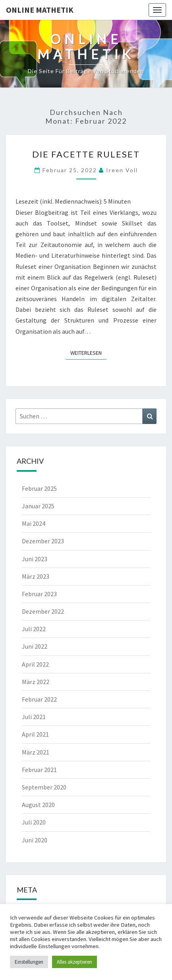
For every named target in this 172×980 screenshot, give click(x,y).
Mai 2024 (34, 523)
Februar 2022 (39, 699)
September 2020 (44, 787)
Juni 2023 (35, 559)
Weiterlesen (88, 352)
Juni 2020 (35, 840)
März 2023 (36, 576)
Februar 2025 (39, 488)
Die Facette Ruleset (86, 154)
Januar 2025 (38, 506)
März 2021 (36, 752)
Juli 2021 (34, 717)
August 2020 (38, 805)
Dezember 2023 (43, 541)
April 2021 (35, 734)
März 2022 (36, 682)
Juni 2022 (35, 646)
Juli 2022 (34, 629)
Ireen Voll (122, 170)
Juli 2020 (34, 822)
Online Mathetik (40, 10)
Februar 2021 (39, 770)
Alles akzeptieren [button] (74, 962)
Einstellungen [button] (29, 962)
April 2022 (35, 664)
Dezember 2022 (43, 611)
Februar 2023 (39, 594)
